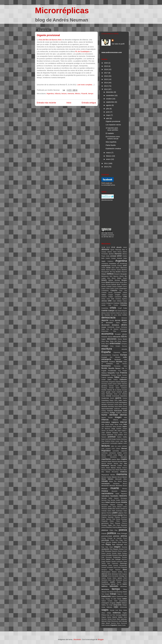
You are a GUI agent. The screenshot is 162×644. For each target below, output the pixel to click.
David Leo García (121, 313)
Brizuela (108, 284)
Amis (108, 256)
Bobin (119, 278)
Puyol (103, 542)
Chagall (110, 295)
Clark (114, 301)
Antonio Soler (122, 258)
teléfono (104, 586)
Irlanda (107, 424)
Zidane (120, 625)
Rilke (103, 551)
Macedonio (113, 457)
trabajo (113, 594)
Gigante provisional (48, 35)
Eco (115, 331)
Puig (121, 540)
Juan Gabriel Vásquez (110, 433)
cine (110, 301)
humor (104, 415)
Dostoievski (111, 327)
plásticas (105, 530)
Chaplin (118, 295)
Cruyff (120, 308)
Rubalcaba (117, 557)
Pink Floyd (116, 525)
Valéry (104, 605)
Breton (117, 282)
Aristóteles (113, 264)
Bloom (114, 278)
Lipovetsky (116, 451)
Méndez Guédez (106, 477)
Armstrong (123, 264)
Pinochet (124, 525)
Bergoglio (124, 274)
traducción (106, 596)
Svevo (125, 582)
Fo (126, 368)
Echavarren (123, 329)
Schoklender (123, 565)
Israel (121, 424)
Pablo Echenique (117, 511)
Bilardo (122, 276)
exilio (125, 357)
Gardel (110, 384)
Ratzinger (120, 545)
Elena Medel (122, 339)
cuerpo (111, 311)
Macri (119, 459)
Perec (112, 521)
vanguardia (117, 605)
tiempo (91, 93)
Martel (118, 470)
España (106, 352)
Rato (114, 545)
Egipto (104, 339)
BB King (112, 272)
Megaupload (105, 475)
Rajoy (108, 544)
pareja (120, 515)
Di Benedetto (107, 323)
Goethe (104, 390)
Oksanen (104, 507)
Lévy (103, 449)
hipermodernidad (107, 409)
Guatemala (105, 398)
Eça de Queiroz (112, 329)
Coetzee (116, 303)
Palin (125, 513)
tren (126, 596)
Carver (117, 289)
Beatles (118, 272)
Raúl (125, 545)
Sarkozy (104, 565)
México (78, 93)
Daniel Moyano (122, 311)
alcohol (111, 254)
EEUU (124, 337)
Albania (110, 252)
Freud (119, 375)
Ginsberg (104, 388)
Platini (111, 530)
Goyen (114, 392)
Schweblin (110, 567)
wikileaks (124, 619)
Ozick (109, 511)
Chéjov (111, 297)
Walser (109, 617)
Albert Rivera (117, 252)
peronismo (105, 523)
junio (108, 112)
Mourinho (119, 486)
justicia (120, 435)
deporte (105, 320)
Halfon (125, 400)
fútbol (117, 377)
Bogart (125, 278)
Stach (125, 578)
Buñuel (114, 284)
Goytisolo (119, 392)
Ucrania (110, 601)
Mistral (120, 481)
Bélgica (104, 274)
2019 (106, 66)
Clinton (119, 301)
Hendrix (104, 404)
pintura (104, 527)
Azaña (103, 268)
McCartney (115, 472)
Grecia (109, 396)
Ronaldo (109, 555)
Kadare (119, 437)
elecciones (112, 339)
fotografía (111, 373)
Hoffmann (117, 409)
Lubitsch (110, 455)
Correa (116, 305)
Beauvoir (124, 272)
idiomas (123, 415)
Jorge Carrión (116, 429)
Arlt (118, 264)
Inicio (69, 103)
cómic (103, 305)
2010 (106, 167)
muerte (115, 488)
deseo (124, 320)
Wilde (109, 621)
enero (109, 159)
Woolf (108, 623)
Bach (113, 268)
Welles (120, 617)
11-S (108, 247)
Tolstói (125, 592)
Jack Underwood (107, 427)
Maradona (105, 465)
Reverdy (124, 547)
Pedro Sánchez (106, 519)
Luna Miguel (118, 455)
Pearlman (124, 517)
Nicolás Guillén (115, 500)
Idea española (111, 142)
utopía (118, 603)
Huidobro (119, 413)
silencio (104, 574)
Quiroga (124, 542)
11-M (103, 247)
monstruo (116, 484)
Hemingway (123, 402)
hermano (111, 406)
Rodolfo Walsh (117, 553)
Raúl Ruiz (105, 547)
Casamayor (123, 288)
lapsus (120, 443)
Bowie (103, 282)
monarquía (106, 483)
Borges (124, 280)
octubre (109, 99)
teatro (125, 584)
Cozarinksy (105, 308)
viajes (105, 610)
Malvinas (114, 462)
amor (119, 256)
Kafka (125, 437)
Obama (112, 505)
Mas (103, 472)
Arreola (114, 266)
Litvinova (104, 453)
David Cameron (111, 313)
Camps (120, 286)
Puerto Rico (114, 540)
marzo (109, 153)
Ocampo (120, 505)
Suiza (119, 582)
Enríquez (124, 344)
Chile (125, 297)
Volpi (108, 615)
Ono (114, 509)
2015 (106, 79)
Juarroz (104, 435)
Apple (103, 261)
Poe (116, 530)
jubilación (110, 435)
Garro (119, 384)
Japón (125, 426)
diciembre (110, 92)
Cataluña (114, 290)
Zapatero (114, 625)
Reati (111, 547)
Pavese (117, 517)
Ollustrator (77, 639)
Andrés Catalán (111, 258)
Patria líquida (111, 145)
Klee (103, 441)
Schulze (104, 567)
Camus (125, 286)
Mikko (125, 479)
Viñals (109, 613)
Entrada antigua (89, 103)
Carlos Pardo (110, 289)
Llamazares (112, 453)
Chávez (125, 295)
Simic (109, 574)
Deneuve (124, 318)
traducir (114, 597)
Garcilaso (104, 384)
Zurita (124, 625)
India (125, 417)
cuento (105, 311)
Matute (108, 472)
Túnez (119, 599)
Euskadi (104, 357)
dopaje (104, 327)
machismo (106, 459)
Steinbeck (104, 580)
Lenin (119, 446)
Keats (114, 439)
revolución (105, 549)
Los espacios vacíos (113, 125)
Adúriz (125, 247)
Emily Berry (105, 344)
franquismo (106, 375)
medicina (124, 472)
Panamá (104, 515)
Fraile (117, 373)
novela (124, 502)
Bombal (117, 280)
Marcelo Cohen (116, 466)
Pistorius (109, 527)
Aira (123, 250)
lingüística (106, 451)
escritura (107, 349)
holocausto (118, 411)
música (105, 491)
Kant (103, 439)
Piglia (110, 525)
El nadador (110, 133)
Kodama (107, 441)
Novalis (118, 502)
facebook (118, 359)
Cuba (125, 308)
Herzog (125, 407)
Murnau (125, 489)
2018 (106, 69)
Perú (112, 523)
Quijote (114, 542)
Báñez (118, 268)
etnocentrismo (106, 355)
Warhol (115, 617)
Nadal (117, 494)
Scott (115, 567)
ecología (124, 331)
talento (113, 584)
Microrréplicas (62, 10)
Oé (126, 505)
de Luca (114, 315)
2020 (106, 63)
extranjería (106, 359)
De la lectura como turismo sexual (113, 138)
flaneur (118, 368)
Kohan (113, 441)
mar (125, 463)
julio (108, 109)
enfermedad (115, 343)
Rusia (103, 559)
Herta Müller (118, 407)
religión (117, 547)
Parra (125, 515)
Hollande (110, 411)
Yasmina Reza (115, 623)
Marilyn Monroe (122, 468)
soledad (104, 576)
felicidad (119, 362)
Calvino (114, 286)
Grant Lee (117, 394)
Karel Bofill (108, 439)
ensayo (105, 346)
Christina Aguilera (121, 299)
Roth (103, 557)
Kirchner (124, 439)
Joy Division (110, 431)
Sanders (108, 561)
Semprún (104, 570)
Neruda (104, 498)
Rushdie (124, 557)
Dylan (103, 329)
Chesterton (118, 297)
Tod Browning (118, 592)
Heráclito (104, 406)
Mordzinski (105, 486)
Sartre (110, 565)
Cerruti (110, 293)
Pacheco (109, 513)
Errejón (118, 346)
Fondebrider (112, 371)
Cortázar (124, 305)
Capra (103, 289)
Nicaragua (124, 498)
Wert (118, 619)
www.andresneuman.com (112, 52)
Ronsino (115, 555)
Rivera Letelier (122, 551)
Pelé (114, 519)
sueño (112, 582)
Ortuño (118, 509)
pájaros (121, 513)
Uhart (116, 601)
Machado (124, 457)
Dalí (116, 311)
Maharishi (104, 462)
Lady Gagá (123, 441)
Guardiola (124, 396)
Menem (114, 477)
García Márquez (121, 382)
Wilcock (104, 621)
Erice (112, 346)
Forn (119, 371)
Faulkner (112, 362)
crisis (113, 308)
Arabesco (110, 261)
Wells (125, 617)
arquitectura (106, 265)
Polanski (104, 534)
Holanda (124, 409)
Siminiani (115, 574)
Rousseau (109, 557)
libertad (124, 448)
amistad (113, 256)
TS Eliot (113, 599)
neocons (123, 496)
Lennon (124, 446)
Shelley (120, 572)
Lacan (117, 441)
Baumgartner (105, 272)
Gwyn (112, 400)
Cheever (104, 297)
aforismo (105, 249)
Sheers (114, 572)
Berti (111, 276)
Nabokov (124, 491)
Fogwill (104, 371)
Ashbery (120, 266)
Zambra (108, 625)
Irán (103, 424)
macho (114, 459)
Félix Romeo (122, 364)
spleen (120, 578)
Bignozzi (116, 276)
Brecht (113, 282)
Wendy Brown (112, 619)
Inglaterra (115, 422)
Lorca (119, 453)
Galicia (116, 380)
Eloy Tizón (110, 341)
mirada (105, 481)
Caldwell (109, 286)
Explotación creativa (113, 148)
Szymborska (106, 584)
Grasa (103, 396)
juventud (112, 437)
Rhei (111, 549)
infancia (58, 93)
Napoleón (124, 494)
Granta (125, 394)
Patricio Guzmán (107, 517)
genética (104, 386)
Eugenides (116, 355)
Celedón (104, 293)
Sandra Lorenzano (117, 561)
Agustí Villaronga (116, 250)
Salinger (118, 559)
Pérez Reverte (122, 521)
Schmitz (116, 565)
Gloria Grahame (121, 388)
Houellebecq (105, 413)
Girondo (111, 388)
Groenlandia (116, 396)
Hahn (116, 400)
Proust (125, 538)
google (108, 392)
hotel (125, 411)
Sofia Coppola (123, 574)
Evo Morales (115, 357)
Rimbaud (108, 551)
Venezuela (123, 607)
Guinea (125, 398)
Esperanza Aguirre (120, 352)
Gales (109, 380)
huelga (112, 413)
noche (113, 502)
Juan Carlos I (122, 431)
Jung (116, 435)
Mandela (120, 462)
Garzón (124, 384)
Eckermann (105, 331)
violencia (117, 613)
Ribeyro (116, 549)
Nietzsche (124, 500)
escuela (124, 349)
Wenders (104, 619)
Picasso (104, 525)
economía (107, 334)
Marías (113, 468)
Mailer (110, 462)
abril (108, 118)
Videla (125, 610)
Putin (125, 540)
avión (125, 265)
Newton (116, 498)
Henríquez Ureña (113, 405)
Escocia (125, 346)
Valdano (124, 603)
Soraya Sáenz (112, 578)
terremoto (124, 586)
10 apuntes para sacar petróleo (112, 129)
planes (120, 527)
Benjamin (117, 274)
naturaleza (105, 496)
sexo (125, 570)
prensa (124, 536)
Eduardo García (107, 337)
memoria (71, 93)
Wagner (104, 617)
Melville (113, 475)
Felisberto (110, 364)
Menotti (120, 477)
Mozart (125, 486)
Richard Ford (123, 549)
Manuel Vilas (118, 464)
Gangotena (112, 382)
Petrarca (124, 523)
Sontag (122, 576)
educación (117, 337)
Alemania (118, 254)
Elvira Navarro (122, 341)
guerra (118, 398)
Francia (124, 373)
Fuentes (124, 375)
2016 (106, 76)
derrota (118, 320)
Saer (113, 559)
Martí (122, 470)
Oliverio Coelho (122, 507)
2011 (106, 163)
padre (115, 513)
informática (106, 422)
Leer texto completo (85, 85)
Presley (104, 538)
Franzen (113, 375)
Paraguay (115, 515)
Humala (125, 413)
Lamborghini (114, 443)
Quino (119, 542)
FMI (123, 368)
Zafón (103, 625)
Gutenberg (105, 400)
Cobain (125, 301)
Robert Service (106, 553)
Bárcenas (124, 268)
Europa (124, 355)
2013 (106, 86)
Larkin (125, 443)
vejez (116, 607)
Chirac (103, 299)
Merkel (125, 477)
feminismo (106, 366)
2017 (106, 73)
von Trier (112, 615)
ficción (104, 368)
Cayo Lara (123, 291)
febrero (109, 156)
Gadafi (103, 380)
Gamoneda (105, 382)
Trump (108, 599)
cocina (103, 303)
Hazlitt (117, 402)
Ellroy (103, 341)
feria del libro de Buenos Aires (50, 40)
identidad (114, 415)
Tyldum (104, 601)
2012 (106, 89)
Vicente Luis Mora (116, 610)
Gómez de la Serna (114, 390)
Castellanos (105, 291)
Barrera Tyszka (116, 270)
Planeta (125, 527)
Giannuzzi (124, 386)
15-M (113, 247)
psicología (105, 540)
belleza (110, 274)
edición (124, 334)
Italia (125, 424)
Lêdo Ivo (114, 446)
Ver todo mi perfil (118, 44)
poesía (123, 530)
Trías (103, 599)
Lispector (124, 451)
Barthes (124, 270)
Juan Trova (123, 433)
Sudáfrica (105, 582)
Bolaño (104, 280)
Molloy (125, 481)
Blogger (101, 639)
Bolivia (111, 280)
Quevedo (108, 542)
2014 (106, 83)
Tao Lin (119, 584)
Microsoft (118, 479)
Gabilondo (124, 377)
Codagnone (109, 303)
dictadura (115, 325)
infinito (125, 420)
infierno (116, 420)
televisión (114, 586)
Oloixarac (104, 509)
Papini (109, 515)
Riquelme (115, 551)
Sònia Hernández (113, 576)
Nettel (110, 498)
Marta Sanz (112, 470)
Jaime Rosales (117, 427)
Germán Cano (114, 386)
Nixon (103, 502)
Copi (110, 305)
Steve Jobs (112, 580)
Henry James (123, 405)
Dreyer (118, 327)
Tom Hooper (105, 594)
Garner (115, 384)
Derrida (112, 321)
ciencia (104, 301)
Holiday (104, 411)
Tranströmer (120, 597)
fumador (110, 377)
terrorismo (105, 589)
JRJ (116, 431)
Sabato (108, 559)
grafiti (125, 392)
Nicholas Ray (106, 500)
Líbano (118, 449)
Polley (119, 534)
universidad (123, 601)
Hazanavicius (110, 402)
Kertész (119, 439)
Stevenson (119, 580)
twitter (125, 599)
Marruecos (105, 470)
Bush (119, 284)
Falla (125, 360)
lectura (64, 93)
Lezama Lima (110, 449)
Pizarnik (84, 93)
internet (124, 422)
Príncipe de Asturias (115, 538)
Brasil (108, 282)
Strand (125, 580)
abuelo (119, 247)
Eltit (116, 341)
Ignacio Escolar (107, 417)
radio (103, 545)
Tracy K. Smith (122, 594)
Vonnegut (119, 615)
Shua (125, 572)
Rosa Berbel (123, 555)
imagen (118, 417)
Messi (104, 479)
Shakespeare (106, 572)
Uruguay (113, 603)
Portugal (124, 533)
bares (103, 270)
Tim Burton (110, 592)
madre (124, 459)
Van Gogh (109, 605)
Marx (125, 470)
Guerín (112, 398)
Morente (112, 486)
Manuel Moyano (107, 464)
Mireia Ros (113, 481)
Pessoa (118, 523)
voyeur (124, 615)
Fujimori (104, 377)
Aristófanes (105, 264)
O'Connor (105, 505)
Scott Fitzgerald (122, 567)
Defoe (120, 315)
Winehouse (115, 621)
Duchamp (124, 327)
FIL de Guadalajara (82, 51)
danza (104, 313)
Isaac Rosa (114, 424)
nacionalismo (107, 493)
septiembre (110, 102)
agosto (109, 105)
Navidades (114, 496)
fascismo (105, 362)
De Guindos (106, 315)
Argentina (50, 93)
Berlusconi (105, 276)
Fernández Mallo (120, 366)
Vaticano (109, 607)
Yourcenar (124, 623)
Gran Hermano (107, 394)
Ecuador (118, 334)
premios (116, 536)
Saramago (123, 563)
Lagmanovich (105, 443)
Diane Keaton (121, 323)
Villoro (103, 613)
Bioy (109, 278)
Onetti (110, 509)
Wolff (120, 621)
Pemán (118, 519)
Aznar (108, 268)
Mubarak (104, 489)
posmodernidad (107, 536)
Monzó (125, 484)
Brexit (122, 282)
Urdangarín (105, 603)
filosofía (111, 368)
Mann (125, 461)
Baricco (108, 270)
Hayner (104, 402)
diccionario (106, 325)
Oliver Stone (112, 507)
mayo (108, 115)
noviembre (110, 95)
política (111, 533)
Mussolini (115, 491)
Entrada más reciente (46, 103)
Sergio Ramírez (115, 570)
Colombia (123, 303)
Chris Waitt (110, 299)
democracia (108, 317)
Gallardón (123, 379)
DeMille (125, 315)
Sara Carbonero (113, 563)
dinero (124, 325)
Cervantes (118, 293)
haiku (120, 400)
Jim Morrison (106, 429)
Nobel (108, 502)
